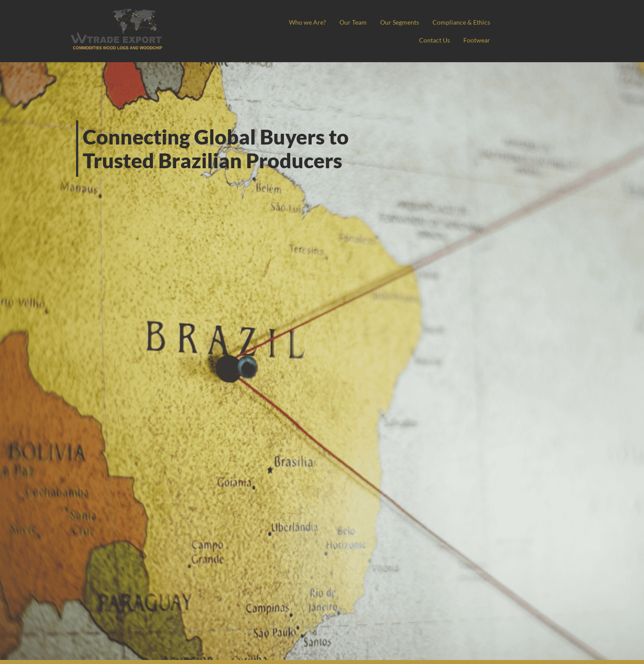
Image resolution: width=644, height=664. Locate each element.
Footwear (476, 40)
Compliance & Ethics (372, 40)
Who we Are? (373, 22)
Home (332, 22)
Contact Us (432, 40)
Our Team (420, 22)
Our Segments (469, 22)
